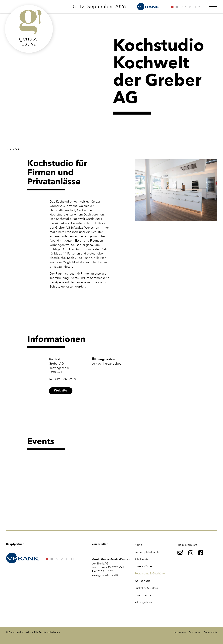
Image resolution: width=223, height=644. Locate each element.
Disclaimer (195, 632)
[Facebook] (201, 553)
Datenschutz (210, 632)
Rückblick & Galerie (147, 588)
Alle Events (141, 559)
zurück (13, 149)
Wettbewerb (142, 581)
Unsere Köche (143, 566)
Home (138, 545)
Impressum (180, 632)
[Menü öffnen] (213, 6)
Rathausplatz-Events (147, 552)
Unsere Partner (144, 595)
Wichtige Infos (143, 602)
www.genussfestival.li (105, 575)
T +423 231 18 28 (102, 571)
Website (61, 391)
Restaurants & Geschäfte (150, 574)
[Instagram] (191, 553)
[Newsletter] (180, 553)
